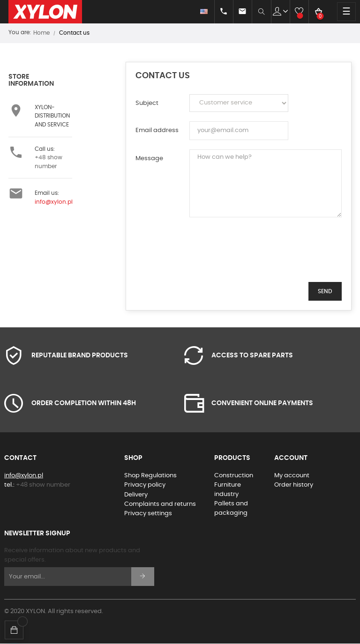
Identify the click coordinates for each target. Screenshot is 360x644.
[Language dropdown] (196, 12)
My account (292, 476)
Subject (147, 103)
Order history (294, 485)
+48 (43, 485)
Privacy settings (148, 514)
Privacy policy (145, 485)
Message (149, 159)
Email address (157, 130)
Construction (234, 476)
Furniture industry (228, 490)
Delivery (136, 495)
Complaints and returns (160, 504)
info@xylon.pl (54, 202)
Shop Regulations (150, 476)
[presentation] (261, 254)
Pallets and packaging (231, 508)
